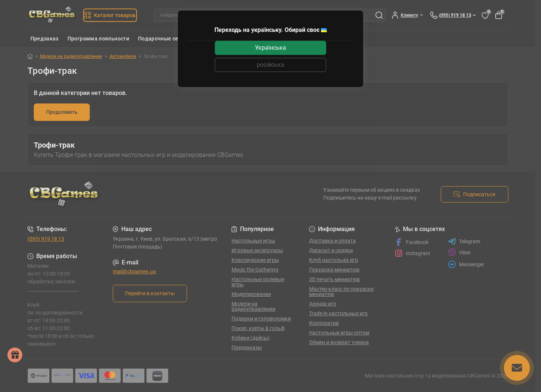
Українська (270, 48)
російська (270, 65)
